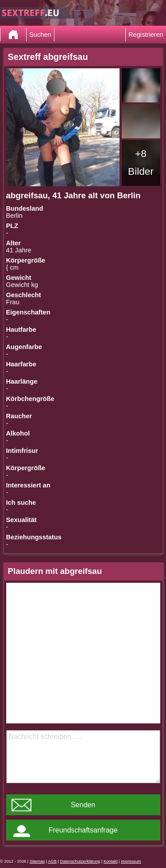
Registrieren (146, 35)
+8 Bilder (141, 162)
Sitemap (37, 861)
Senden (83, 805)
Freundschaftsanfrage (83, 830)
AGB (52, 861)
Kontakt (111, 861)
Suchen (40, 35)
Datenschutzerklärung (80, 861)
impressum (131, 861)
